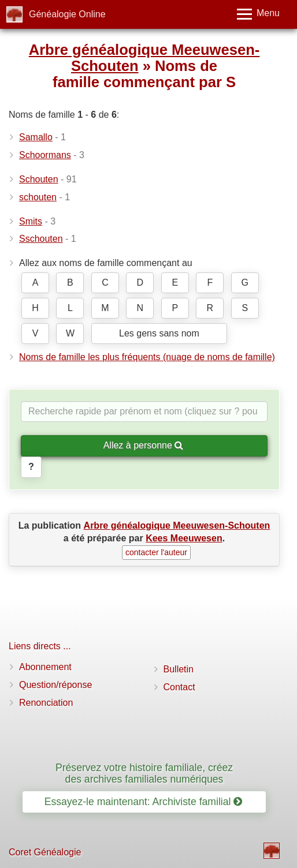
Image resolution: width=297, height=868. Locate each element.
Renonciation (46, 703)
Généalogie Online (67, 14)
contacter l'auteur (156, 552)
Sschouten (41, 239)
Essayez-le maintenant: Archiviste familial (144, 802)
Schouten (39, 179)
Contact (179, 687)
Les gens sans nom (159, 333)
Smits (31, 221)
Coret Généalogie (45, 852)
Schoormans (45, 155)
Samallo (36, 137)
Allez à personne (144, 445)
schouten (38, 197)
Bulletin (179, 669)
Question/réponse (55, 685)
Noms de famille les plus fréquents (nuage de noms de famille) (147, 357)
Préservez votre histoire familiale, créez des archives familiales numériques (144, 773)
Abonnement (45, 667)
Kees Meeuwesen (184, 538)
